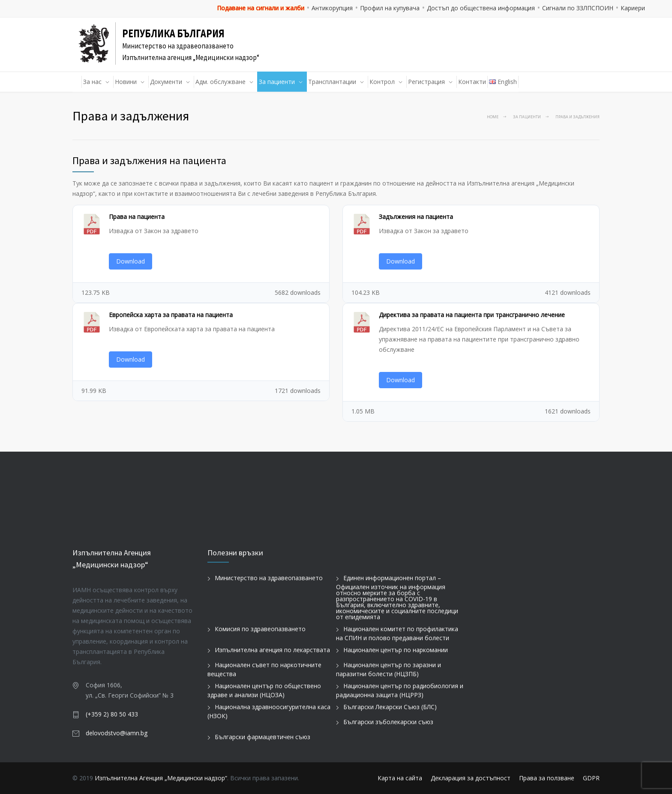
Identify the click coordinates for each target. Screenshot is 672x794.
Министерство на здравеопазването (269, 578)
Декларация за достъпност (471, 778)
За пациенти (277, 82)
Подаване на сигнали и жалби (261, 8)
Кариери (633, 8)
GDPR (591, 778)
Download (130, 261)
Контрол (382, 82)
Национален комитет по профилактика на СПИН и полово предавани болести (397, 633)
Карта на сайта (400, 778)
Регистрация (426, 82)
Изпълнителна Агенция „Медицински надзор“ (161, 778)
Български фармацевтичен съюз (262, 737)
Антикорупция (332, 8)
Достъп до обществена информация (481, 8)
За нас (92, 82)
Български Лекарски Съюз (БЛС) (390, 707)
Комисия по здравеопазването (260, 629)
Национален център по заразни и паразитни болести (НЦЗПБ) (388, 669)
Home (493, 117)
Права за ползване (547, 778)
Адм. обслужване (220, 82)
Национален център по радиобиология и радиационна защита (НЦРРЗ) (400, 690)
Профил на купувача (390, 8)
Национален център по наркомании (396, 650)
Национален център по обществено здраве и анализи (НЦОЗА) (264, 690)
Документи (166, 82)
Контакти (472, 82)
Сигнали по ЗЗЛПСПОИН (578, 8)
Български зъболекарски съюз (388, 722)
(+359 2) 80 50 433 (112, 714)
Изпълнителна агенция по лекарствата (272, 650)
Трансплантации (332, 82)
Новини (126, 82)
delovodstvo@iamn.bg (117, 733)
